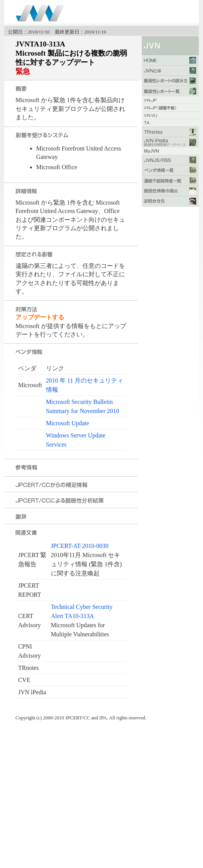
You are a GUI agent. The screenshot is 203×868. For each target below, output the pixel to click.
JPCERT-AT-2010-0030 (80, 546)
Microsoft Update (67, 423)
